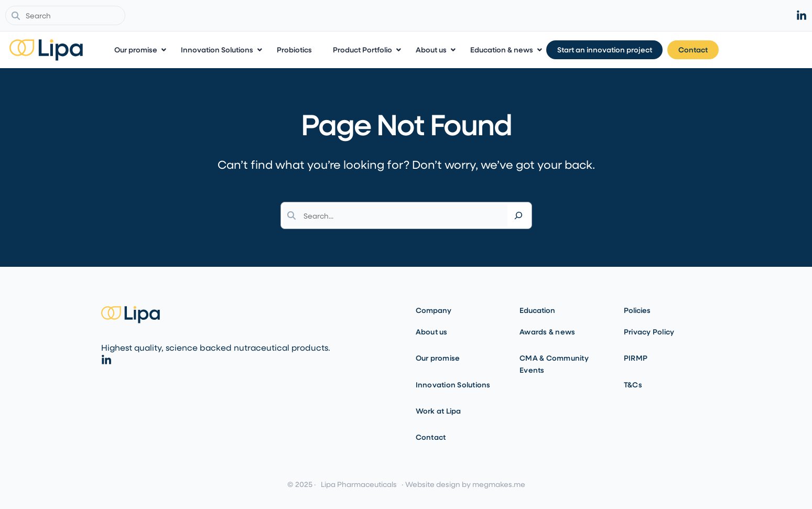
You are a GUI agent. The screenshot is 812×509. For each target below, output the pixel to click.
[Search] (518, 215)
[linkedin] (802, 16)
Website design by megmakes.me (465, 484)
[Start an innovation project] (688, 50)
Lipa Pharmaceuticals (359, 484)
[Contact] (777, 50)
